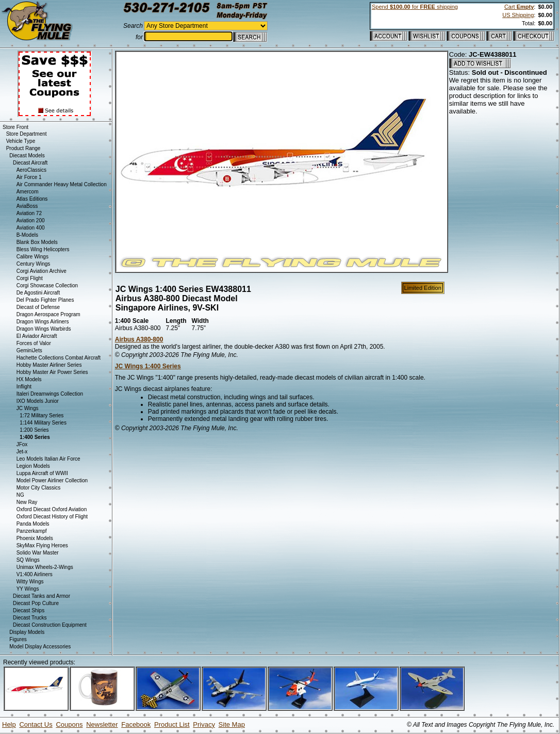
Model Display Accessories (40, 647)
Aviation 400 (31, 228)
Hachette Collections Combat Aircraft (59, 358)
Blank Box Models (37, 242)
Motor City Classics (39, 488)
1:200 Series (34, 430)
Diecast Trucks (30, 618)
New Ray (27, 502)
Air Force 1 (29, 177)
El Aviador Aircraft (37, 336)
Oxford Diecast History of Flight (52, 517)
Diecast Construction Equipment (50, 625)
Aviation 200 (31, 221)
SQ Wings (28, 560)
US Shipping (518, 15)
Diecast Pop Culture (36, 603)
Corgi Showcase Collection (47, 286)
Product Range (23, 148)
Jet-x (22, 452)
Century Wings (34, 264)
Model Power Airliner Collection (52, 480)
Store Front (15, 127)
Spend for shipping (415, 7)
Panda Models (33, 524)
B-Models (27, 235)
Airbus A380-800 (139, 339)
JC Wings (28, 408)
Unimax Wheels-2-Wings (45, 567)
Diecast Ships (29, 610)
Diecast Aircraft (30, 163)
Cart (519, 7)
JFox (22, 444)
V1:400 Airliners (35, 574)
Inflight (24, 387)
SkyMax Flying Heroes (42, 545)
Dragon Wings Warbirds (44, 329)
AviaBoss (27, 206)
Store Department (27, 134)
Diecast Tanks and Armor (42, 596)
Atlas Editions (32, 199)
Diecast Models (27, 156)
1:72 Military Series (42, 415)
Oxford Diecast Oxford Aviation (52, 509)
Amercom (28, 192)
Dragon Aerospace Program (48, 314)
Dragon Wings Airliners (43, 322)
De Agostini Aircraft (38, 293)
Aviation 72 (29, 213)
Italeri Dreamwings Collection (50, 394)
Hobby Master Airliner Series (49, 365)
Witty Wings (30, 582)
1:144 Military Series (43, 423)
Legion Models (33, 466)
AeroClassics (31, 170)
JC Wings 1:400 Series (148, 366)
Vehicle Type (21, 141)
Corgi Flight (30, 278)
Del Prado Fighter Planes (45, 300)
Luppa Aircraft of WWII (42, 473)
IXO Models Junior (38, 401)
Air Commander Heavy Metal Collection (62, 184)
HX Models (29, 379)
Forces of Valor (34, 343)
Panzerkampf (32, 531)
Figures (18, 639)
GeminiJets (29, 350)
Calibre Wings (32, 257)
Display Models (27, 632)
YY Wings (28, 589)
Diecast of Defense (38, 307)
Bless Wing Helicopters (43, 249)
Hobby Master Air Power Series (52, 372)
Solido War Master (38, 553)
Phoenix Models (35, 538)
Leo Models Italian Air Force (48, 459)
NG (20, 495)
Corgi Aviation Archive (42, 271)
